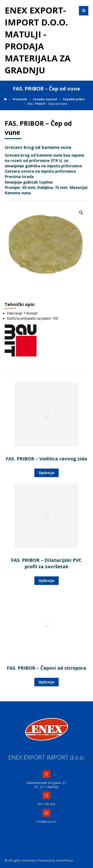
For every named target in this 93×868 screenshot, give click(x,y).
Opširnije (46, 473)
